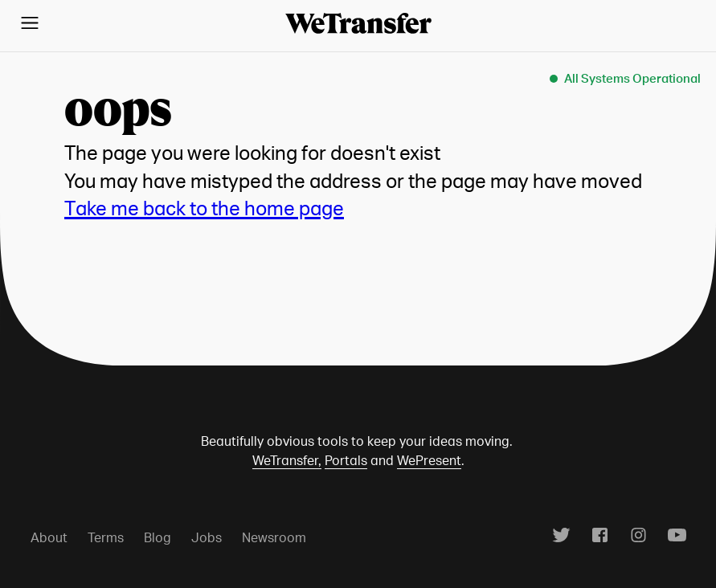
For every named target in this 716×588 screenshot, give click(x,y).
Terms (106, 537)
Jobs (207, 537)
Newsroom (274, 537)
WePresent (429, 460)
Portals (346, 460)
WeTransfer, (287, 460)
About (49, 537)
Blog (158, 537)
